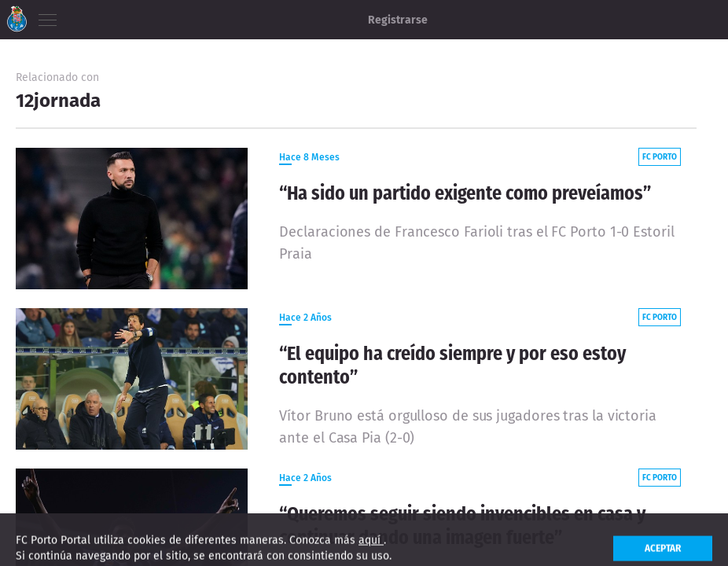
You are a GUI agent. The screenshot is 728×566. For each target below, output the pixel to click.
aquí (371, 549)
